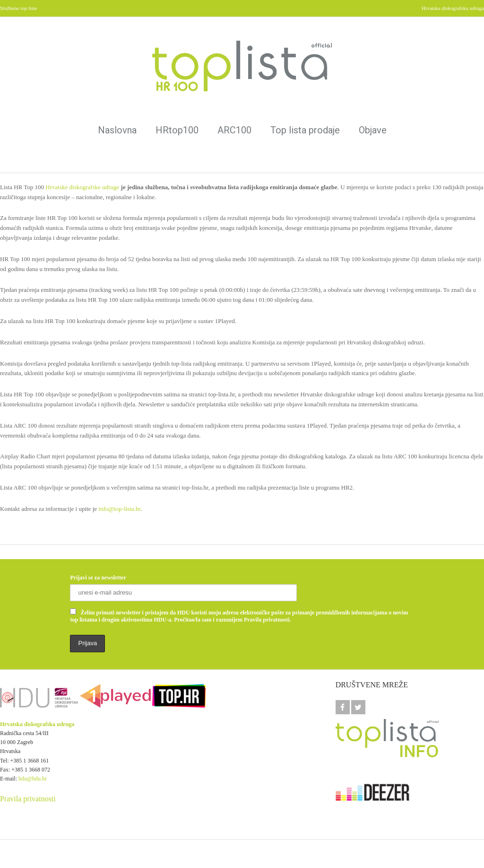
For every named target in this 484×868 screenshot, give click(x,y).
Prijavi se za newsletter (98, 578)
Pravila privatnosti (28, 799)
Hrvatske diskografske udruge (82, 187)
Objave (373, 130)
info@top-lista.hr (119, 509)
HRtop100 (177, 130)
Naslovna (117, 130)
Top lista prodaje (305, 130)
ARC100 (234, 130)
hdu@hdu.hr (33, 779)
